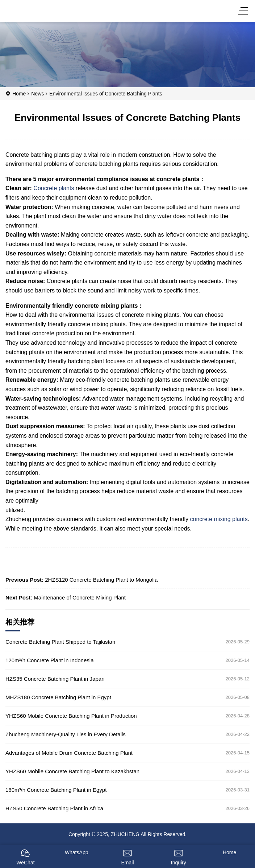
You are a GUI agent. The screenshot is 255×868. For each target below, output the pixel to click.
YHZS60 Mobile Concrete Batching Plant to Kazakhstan (72, 771)
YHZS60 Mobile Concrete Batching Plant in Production (71, 716)
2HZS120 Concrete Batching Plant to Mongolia (101, 580)
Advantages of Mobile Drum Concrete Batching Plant (69, 753)
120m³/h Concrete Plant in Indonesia (49, 660)
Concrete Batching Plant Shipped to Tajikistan (60, 642)
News (37, 94)
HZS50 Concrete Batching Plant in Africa (54, 808)
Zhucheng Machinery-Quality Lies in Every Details (66, 734)
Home (19, 94)
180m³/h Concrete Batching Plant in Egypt (56, 790)
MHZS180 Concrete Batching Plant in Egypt (58, 697)
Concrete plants (54, 188)
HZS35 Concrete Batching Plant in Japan (55, 679)
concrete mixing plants (219, 519)
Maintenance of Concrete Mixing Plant (80, 597)
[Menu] (244, 11)
